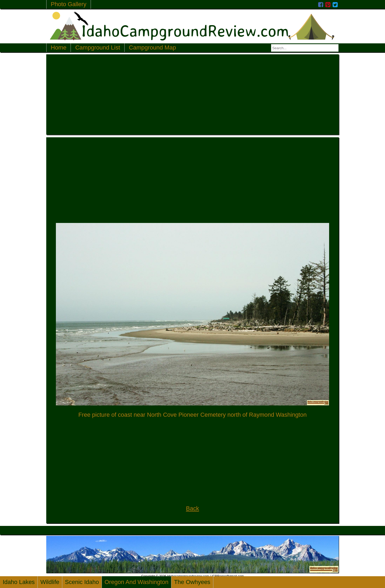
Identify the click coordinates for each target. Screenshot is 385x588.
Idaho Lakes (19, 582)
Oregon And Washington (136, 582)
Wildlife (50, 582)
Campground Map (152, 48)
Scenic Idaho (82, 582)
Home (59, 48)
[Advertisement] (193, 94)
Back (193, 508)
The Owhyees (192, 582)
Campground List (98, 48)
